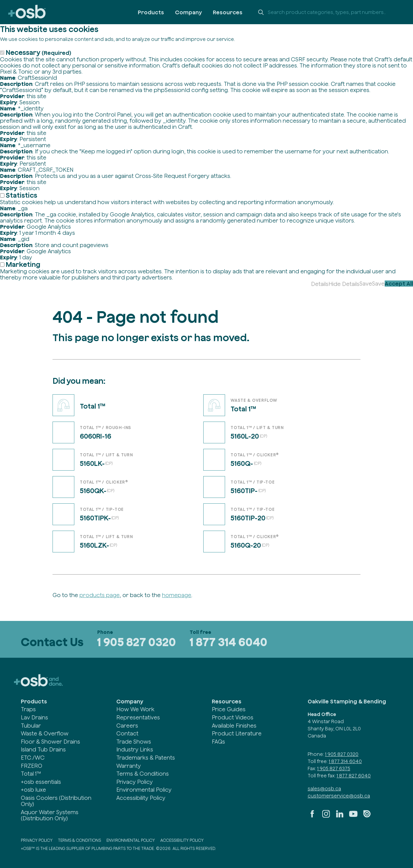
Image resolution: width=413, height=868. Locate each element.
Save (366, 284)
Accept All (399, 284)
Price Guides (229, 709)
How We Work (135, 709)
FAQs (218, 742)
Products (151, 12)
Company (188, 12)
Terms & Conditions (143, 774)
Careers (127, 726)
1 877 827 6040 (354, 776)
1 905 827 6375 (334, 768)
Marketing (23, 264)
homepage (177, 595)
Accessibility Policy (141, 798)
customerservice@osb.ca (339, 796)
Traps (28, 709)
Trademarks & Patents (146, 758)
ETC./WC (33, 758)
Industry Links (135, 749)
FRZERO (32, 766)
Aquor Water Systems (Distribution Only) (50, 815)
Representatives (138, 717)
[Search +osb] (329, 12)
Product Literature (237, 733)
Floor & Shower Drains (50, 742)
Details (320, 284)
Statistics (21, 195)
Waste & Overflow (45, 733)
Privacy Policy (135, 782)
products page (100, 595)
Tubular (31, 726)
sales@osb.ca (324, 789)
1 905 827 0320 (137, 642)
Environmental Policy (144, 790)
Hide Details (344, 284)
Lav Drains (34, 717)
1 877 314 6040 (228, 642)
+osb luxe (33, 790)
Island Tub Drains (43, 749)
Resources (228, 12)
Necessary (39, 52)
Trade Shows (134, 742)
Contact (127, 733)
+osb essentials (41, 782)
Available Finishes (234, 726)
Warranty (129, 766)
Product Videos (233, 717)
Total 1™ (31, 774)
